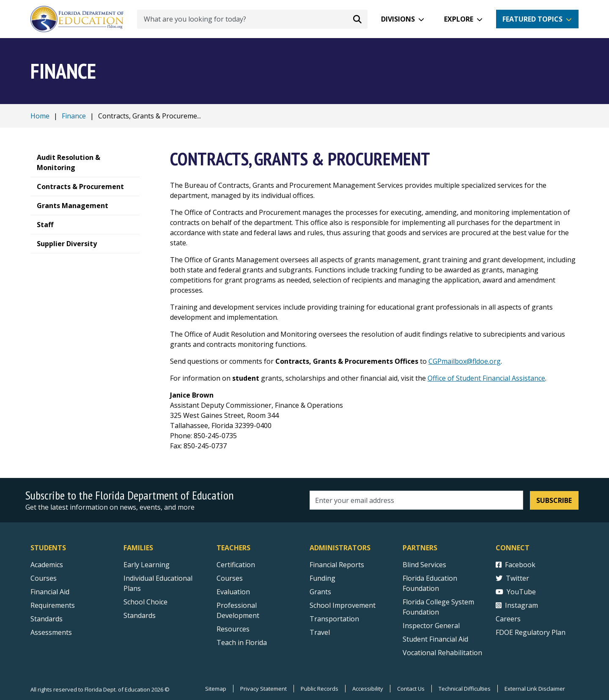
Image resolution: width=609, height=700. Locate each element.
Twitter (512, 578)
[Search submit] (357, 19)
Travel (320, 632)
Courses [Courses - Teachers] (230, 578)
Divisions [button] (398, 19)
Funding (322, 578)
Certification (236, 565)
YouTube (516, 592)
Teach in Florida (242, 642)
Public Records (320, 689)
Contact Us (411, 689)
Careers (508, 619)
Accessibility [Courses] (368, 689)
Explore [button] (459, 19)
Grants (320, 592)
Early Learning (147, 565)
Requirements (53, 605)
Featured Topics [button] (532, 19)
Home (40, 116)
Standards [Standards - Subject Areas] (47, 619)
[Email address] (416, 500)
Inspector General (431, 626)
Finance (74, 116)
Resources (233, 629)
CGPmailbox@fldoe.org (465, 361)
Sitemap (216, 689)
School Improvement (343, 605)
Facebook (516, 565)
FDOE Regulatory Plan (531, 632)
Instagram (517, 605)
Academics (47, 565)
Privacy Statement (263, 689)
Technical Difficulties (465, 689)
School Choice (145, 602)
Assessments (51, 632)
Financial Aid (50, 592)
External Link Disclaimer (535, 689)
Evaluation (233, 592)
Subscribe (554, 500)
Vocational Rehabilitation (442, 653)
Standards (140, 615)
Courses (44, 578)
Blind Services (424, 565)
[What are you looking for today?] (252, 19)
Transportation (334, 619)
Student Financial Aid (435, 639)
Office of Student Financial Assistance (486, 378)
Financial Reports (337, 565)
